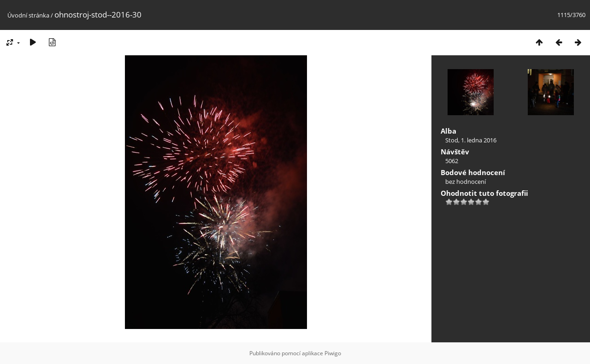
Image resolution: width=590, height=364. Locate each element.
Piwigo (333, 353)
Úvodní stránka (28, 15)
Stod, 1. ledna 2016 (471, 140)
